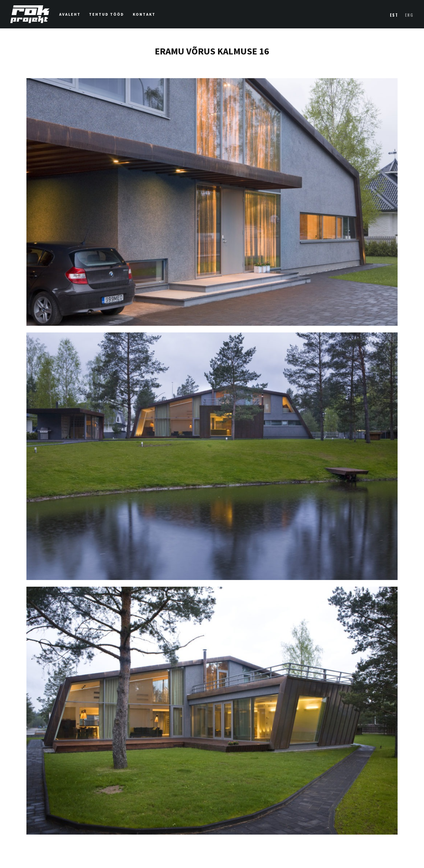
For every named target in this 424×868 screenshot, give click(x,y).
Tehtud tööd (107, 15)
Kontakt (144, 15)
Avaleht (70, 15)
